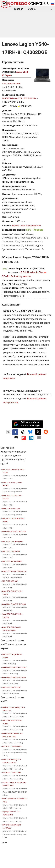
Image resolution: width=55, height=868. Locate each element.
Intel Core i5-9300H (11, 84)
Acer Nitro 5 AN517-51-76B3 (14, 604)
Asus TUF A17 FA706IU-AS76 (14, 571)
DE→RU (6, 276)
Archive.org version (21, 276)
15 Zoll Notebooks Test (32, 272)
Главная (19, 9)
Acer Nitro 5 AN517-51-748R (14, 532)
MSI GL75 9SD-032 (10, 581)
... (52, 9)
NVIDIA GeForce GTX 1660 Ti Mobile (19, 99)
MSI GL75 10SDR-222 (11, 551)
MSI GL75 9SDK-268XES (12, 561)
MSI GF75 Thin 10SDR (11, 687)
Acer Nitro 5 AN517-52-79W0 (14, 667)
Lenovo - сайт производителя (26, 226)
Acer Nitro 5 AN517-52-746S (14, 677)
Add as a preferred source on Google (27, 424)
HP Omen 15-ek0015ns (12, 773)
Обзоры (32, 9)
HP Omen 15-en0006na (12, 746)
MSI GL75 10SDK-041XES (13, 541)
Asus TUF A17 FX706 (11, 509)
